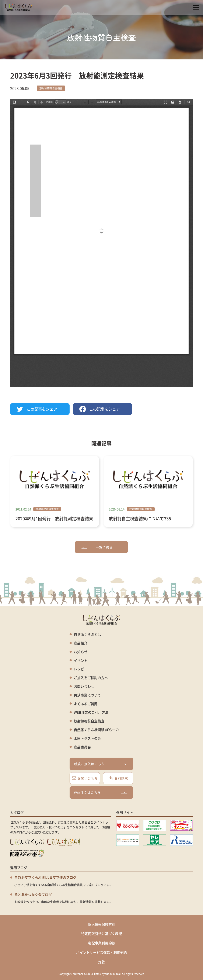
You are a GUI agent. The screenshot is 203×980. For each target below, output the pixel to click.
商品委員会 (82, 747)
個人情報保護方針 (102, 924)
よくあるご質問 (86, 704)
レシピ (79, 669)
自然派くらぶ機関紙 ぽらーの (96, 730)
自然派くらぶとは (87, 634)
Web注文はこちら (100, 792)
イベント (81, 661)
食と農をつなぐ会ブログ (33, 894)
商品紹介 (81, 643)
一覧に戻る (97, 547)
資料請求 (118, 778)
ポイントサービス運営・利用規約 (102, 952)
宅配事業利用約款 (102, 943)
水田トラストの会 (87, 738)
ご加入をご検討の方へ (91, 678)
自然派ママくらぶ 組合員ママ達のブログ (45, 877)
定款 (102, 962)
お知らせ (81, 652)
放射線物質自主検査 (51, 88)
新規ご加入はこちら (100, 764)
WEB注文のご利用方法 (91, 712)
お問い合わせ (84, 686)
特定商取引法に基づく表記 (102, 934)
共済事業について (87, 695)
